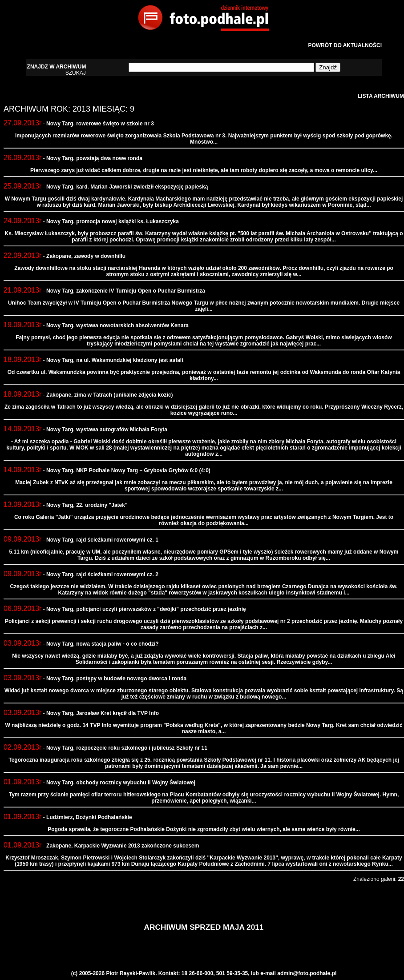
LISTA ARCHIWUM (381, 96)
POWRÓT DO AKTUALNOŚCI (345, 45)
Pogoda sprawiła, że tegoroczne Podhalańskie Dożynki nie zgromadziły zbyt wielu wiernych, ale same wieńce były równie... (204, 829)
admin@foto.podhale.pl (307, 973)
